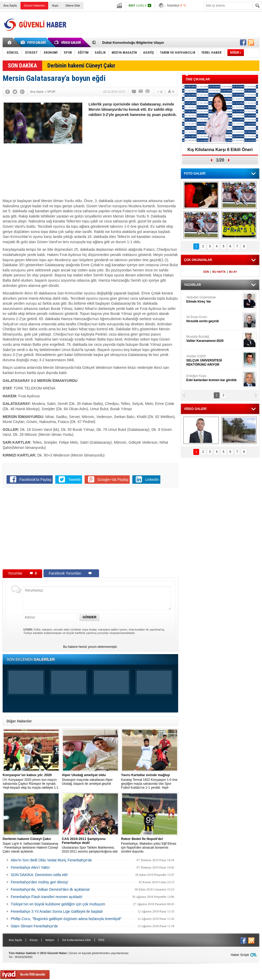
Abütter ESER (214, 361)
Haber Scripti (240, 955)
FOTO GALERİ (195, 174)
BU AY (233, 272)
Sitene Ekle (73, 5)
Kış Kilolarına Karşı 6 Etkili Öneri (220, 150)
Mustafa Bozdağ (214, 339)
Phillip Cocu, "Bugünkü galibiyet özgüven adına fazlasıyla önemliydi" (66, 919)
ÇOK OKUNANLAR (198, 260)
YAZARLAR (192, 285)
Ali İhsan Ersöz (214, 319)
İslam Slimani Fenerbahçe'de (34, 926)
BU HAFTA (219, 272)
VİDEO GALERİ (195, 409)
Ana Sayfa (10, 5)
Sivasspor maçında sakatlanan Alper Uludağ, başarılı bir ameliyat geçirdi (90, 779)
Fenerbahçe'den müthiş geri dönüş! (39, 882)
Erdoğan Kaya (214, 378)
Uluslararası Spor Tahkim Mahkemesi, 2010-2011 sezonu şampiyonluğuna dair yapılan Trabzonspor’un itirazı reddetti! (90, 845)
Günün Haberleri (34, 5)
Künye (34, 940)
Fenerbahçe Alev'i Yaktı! (30, 867)
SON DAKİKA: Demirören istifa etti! (39, 875)
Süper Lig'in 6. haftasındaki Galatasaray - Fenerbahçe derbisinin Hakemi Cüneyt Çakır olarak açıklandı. (31, 845)
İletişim (50, 940)
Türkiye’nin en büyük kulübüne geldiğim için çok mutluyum (58, 904)
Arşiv (55, 5)
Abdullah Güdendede (214, 300)
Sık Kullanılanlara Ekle (77, 940)
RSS (102, 940)
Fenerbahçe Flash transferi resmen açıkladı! (47, 897)
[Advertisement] (164, 39)
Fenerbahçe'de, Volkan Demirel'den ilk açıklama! (50, 889)
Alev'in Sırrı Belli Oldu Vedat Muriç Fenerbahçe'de (51, 860)
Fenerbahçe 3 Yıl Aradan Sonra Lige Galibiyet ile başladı (57, 911)
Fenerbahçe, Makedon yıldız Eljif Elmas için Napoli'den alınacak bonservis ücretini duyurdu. (150, 845)
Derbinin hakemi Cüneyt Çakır (81, 66)
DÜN (206, 272)
